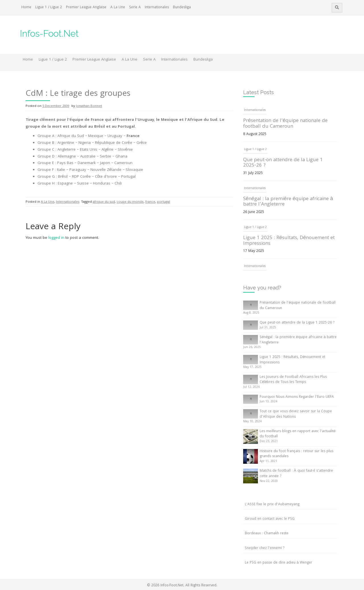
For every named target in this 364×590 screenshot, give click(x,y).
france (150, 202)
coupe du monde (130, 202)
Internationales (157, 8)
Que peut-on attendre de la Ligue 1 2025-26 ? (283, 163)
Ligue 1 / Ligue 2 (49, 8)
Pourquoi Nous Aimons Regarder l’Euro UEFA (297, 397)
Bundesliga (182, 8)
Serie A (135, 8)
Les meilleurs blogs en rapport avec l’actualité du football (298, 434)
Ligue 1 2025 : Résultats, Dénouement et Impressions (289, 241)
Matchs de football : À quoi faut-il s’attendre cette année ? (296, 474)
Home (26, 8)
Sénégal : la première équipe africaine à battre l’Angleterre (288, 202)
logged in (56, 238)
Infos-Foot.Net (49, 33)
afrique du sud (104, 202)
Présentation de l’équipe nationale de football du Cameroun (285, 124)
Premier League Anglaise (86, 8)
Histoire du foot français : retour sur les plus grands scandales (296, 454)
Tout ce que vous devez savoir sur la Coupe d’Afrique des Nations (296, 414)
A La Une (118, 8)
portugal (164, 202)
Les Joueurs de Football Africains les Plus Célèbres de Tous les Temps (293, 380)
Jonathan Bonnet (89, 106)
